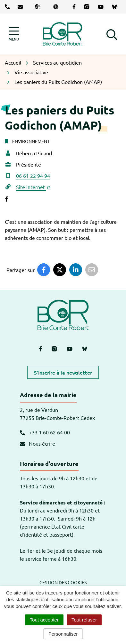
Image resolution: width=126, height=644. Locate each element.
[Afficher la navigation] (14, 34)
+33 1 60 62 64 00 (45, 432)
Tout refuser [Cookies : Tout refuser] (84, 620)
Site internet (33, 187)
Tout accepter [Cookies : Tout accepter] (44, 620)
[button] (112, 34)
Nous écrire (38, 443)
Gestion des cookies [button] (63, 582)
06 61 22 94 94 (33, 176)
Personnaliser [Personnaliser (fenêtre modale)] (63, 634)
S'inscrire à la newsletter (63, 372)
